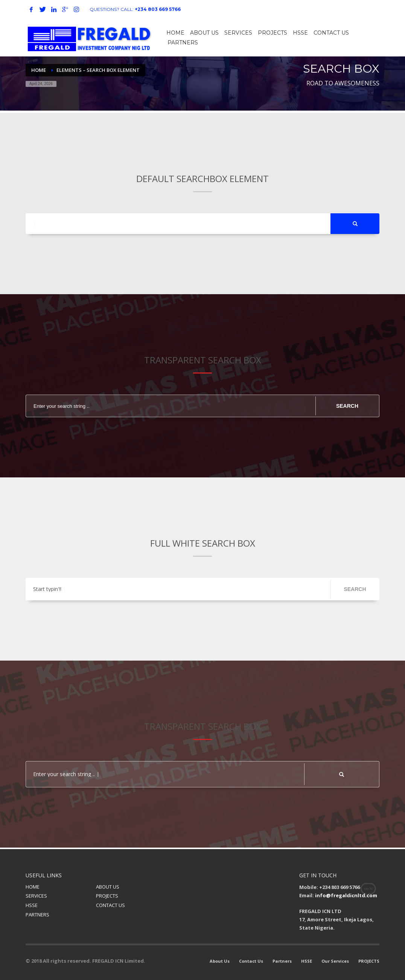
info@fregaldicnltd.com (346, 895)
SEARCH (347, 406)
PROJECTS (107, 896)
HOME (33, 887)
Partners (282, 961)
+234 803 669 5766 (158, 9)
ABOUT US (108, 887)
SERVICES (36, 896)
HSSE (32, 905)
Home (39, 70)
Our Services (335, 961)
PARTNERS (37, 915)
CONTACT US (110, 905)
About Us (220, 961)
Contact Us (251, 961)
